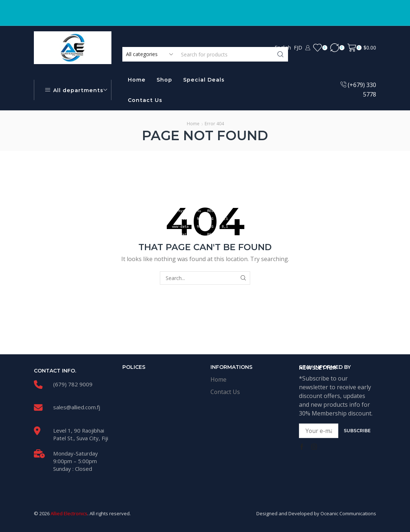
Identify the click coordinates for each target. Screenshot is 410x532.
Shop (164, 80)
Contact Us (145, 100)
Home (137, 80)
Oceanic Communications (348, 513)
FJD (298, 48)
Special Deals (204, 80)
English (283, 48)
